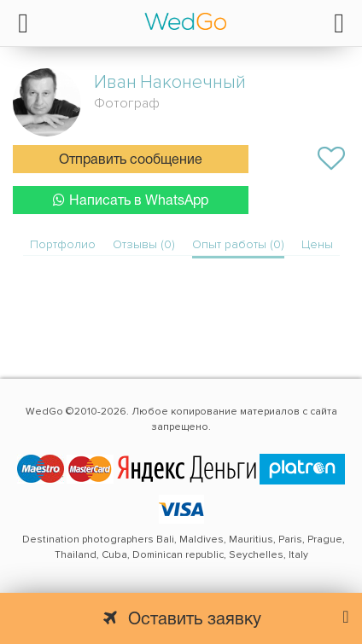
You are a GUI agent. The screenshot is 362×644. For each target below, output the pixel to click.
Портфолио (63, 244)
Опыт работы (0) (238, 244)
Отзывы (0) (144, 244)
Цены (317, 244)
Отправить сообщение (131, 160)
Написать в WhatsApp (131, 200)
